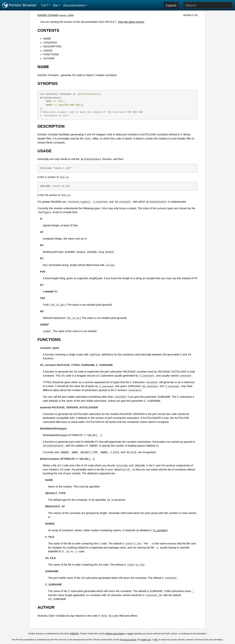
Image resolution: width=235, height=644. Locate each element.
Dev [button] (56, 5)
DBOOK (75, 634)
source (63, 15)
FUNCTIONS (51, 54)
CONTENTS (48, 30)
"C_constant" (160, 530)
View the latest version (131, 22)
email (130, 634)
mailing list (146, 640)
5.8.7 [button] (45, 5)
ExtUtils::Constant (48, 15)
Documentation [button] (74, 5)
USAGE (48, 51)
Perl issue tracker (128, 640)
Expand (171, 5)
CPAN (70, 15)
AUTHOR (49, 58)
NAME (47, 39)
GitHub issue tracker (115, 634)
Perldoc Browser (20, 5)
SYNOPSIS (50, 43)
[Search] (208, 5)
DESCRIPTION (52, 46)
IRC (156, 640)
